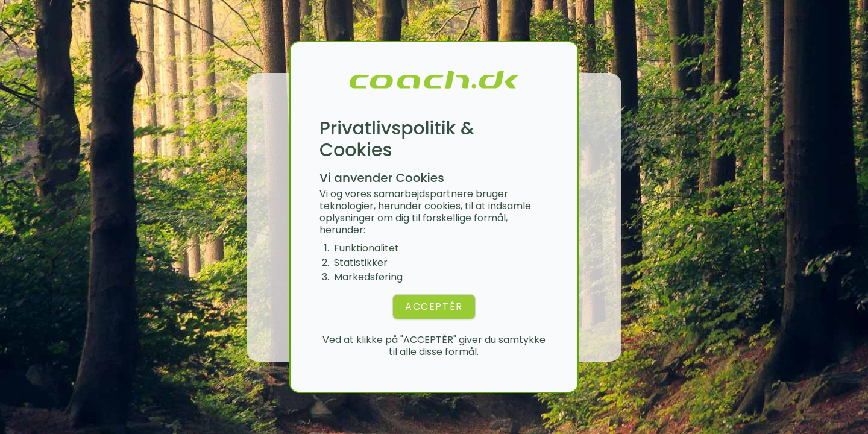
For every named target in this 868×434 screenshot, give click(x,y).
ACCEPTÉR (434, 307)
